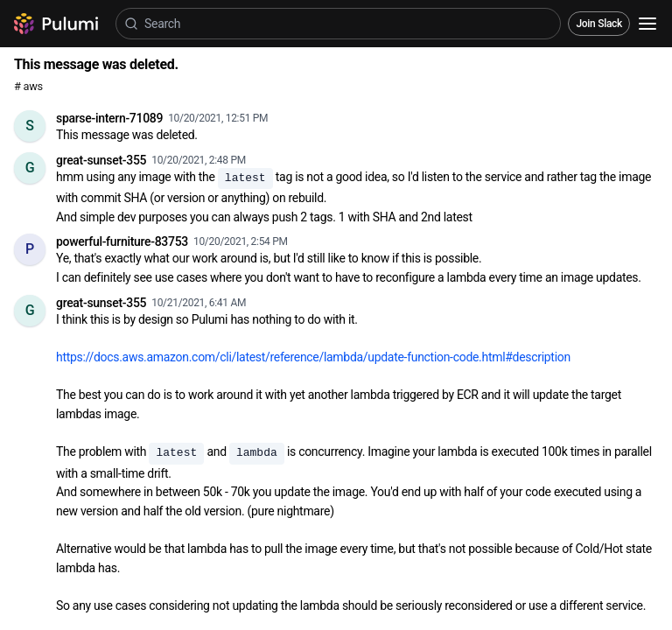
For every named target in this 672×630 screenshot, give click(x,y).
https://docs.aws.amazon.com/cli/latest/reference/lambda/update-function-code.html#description (313, 357)
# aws (28, 86)
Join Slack (599, 24)
